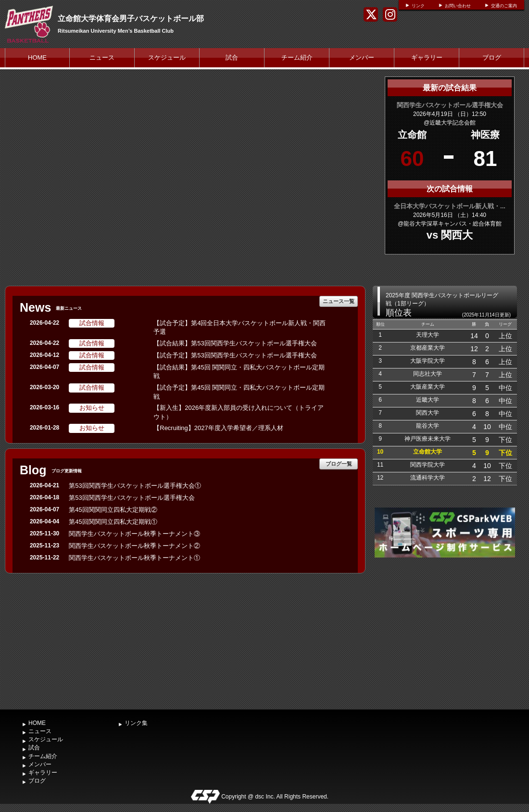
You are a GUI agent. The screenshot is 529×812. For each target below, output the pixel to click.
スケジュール (167, 57)
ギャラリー (427, 57)
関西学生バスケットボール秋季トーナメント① (134, 558)
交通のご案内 (504, 6)
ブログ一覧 (339, 464)
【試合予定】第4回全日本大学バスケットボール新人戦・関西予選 (239, 328)
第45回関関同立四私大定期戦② (113, 510)
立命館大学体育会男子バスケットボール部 (131, 19)
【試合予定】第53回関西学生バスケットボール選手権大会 (235, 355)
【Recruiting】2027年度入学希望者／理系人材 (218, 428)
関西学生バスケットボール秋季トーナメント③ (134, 534)
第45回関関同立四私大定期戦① (113, 522)
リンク (418, 6)
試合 (232, 57)
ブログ (492, 57)
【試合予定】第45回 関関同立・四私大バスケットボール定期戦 (239, 392)
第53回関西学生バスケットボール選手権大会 (132, 498)
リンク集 (136, 723)
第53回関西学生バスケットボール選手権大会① (135, 486)
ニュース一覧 (339, 301)
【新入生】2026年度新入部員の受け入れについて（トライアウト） (239, 412)
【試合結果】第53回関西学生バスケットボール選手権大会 (235, 343)
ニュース (102, 57)
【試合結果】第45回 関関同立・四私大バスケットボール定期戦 (239, 372)
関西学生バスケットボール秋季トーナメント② (134, 546)
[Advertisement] (445, 632)
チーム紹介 (297, 57)
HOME (37, 57)
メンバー (362, 57)
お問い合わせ (458, 6)
